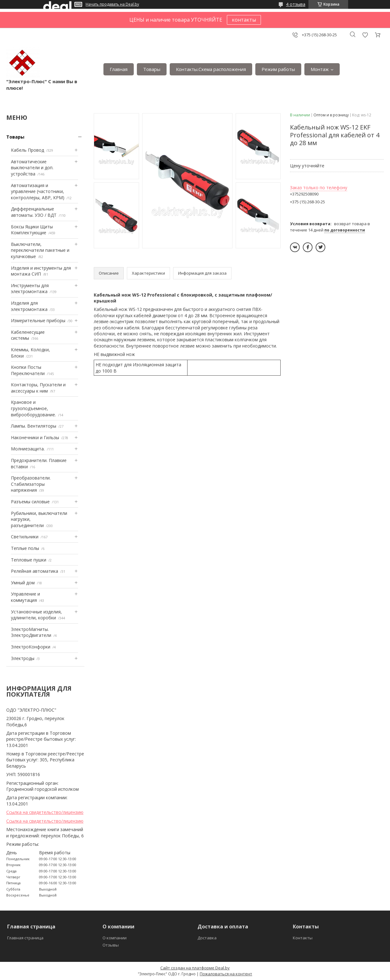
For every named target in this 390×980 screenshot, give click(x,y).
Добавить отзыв (365, 35)
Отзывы (111, 945)
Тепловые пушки (29, 560)
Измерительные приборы (38, 320)
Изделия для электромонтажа (29, 306)
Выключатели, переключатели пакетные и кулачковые (40, 250)
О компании (115, 938)
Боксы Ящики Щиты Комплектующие (32, 230)
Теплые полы (25, 548)
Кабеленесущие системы (28, 335)
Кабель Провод (27, 150)
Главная (119, 69)
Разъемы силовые (30, 502)
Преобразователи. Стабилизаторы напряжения (31, 484)
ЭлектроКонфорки (31, 647)
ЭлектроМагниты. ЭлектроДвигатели (31, 632)
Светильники (25, 537)
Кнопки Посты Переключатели (28, 370)
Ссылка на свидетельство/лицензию (45, 812)
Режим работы (278, 69)
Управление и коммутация (25, 597)
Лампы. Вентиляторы (34, 426)
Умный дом (23, 583)
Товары (152, 69)
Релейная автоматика (35, 571)
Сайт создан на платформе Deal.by (195, 968)
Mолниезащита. (28, 449)
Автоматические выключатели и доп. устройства (32, 168)
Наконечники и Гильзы (35, 437)
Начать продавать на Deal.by (112, 4)
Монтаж (320, 69)
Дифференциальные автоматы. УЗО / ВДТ (34, 212)
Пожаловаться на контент (226, 974)
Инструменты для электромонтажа (30, 289)
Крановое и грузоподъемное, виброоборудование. (33, 408)
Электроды (23, 658)
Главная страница (25, 938)
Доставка (207, 938)
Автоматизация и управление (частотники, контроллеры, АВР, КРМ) (38, 191)
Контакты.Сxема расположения (211, 69)
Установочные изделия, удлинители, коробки (36, 615)
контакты (244, 20)
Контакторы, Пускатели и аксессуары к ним (38, 388)
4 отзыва (296, 4)
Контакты (303, 938)
